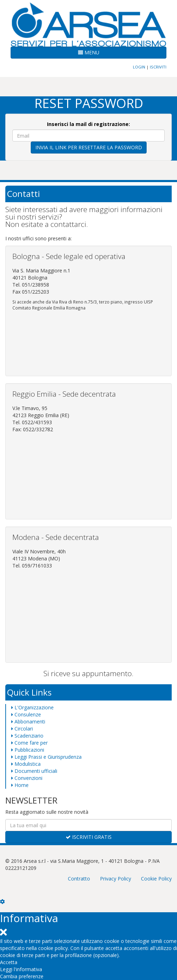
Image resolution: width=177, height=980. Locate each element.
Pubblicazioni (28, 750)
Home (20, 785)
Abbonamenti (28, 722)
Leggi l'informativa (21, 969)
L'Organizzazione (33, 707)
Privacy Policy (116, 879)
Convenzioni (27, 778)
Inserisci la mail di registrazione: (88, 124)
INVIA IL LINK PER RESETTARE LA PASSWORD (89, 147)
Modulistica (26, 764)
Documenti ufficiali (34, 771)
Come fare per (29, 743)
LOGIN (139, 67)
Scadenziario (27, 736)
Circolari (22, 729)
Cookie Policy (156, 879)
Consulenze (26, 714)
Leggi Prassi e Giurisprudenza (46, 757)
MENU (89, 52)
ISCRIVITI (158, 67)
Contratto (79, 879)
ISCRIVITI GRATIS (89, 837)
